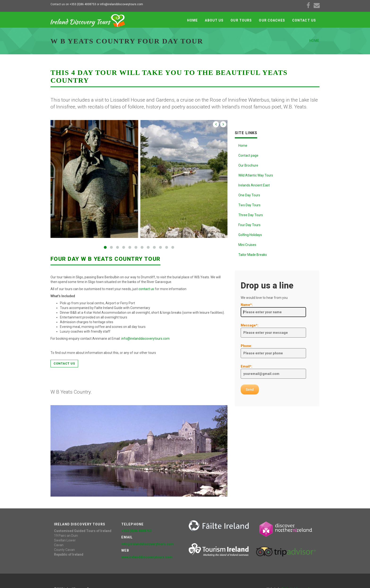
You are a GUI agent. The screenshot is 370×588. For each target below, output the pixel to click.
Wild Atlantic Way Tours (256, 175)
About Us (214, 20)
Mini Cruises (247, 245)
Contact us (64, 363)
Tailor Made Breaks (253, 255)
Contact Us (304, 20)
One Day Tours (249, 195)
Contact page (248, 155)
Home (192, 20)
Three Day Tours (251, 215)
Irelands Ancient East (254, 185)
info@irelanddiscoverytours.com (122, 4)
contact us (146, 289)
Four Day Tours (249, 225)
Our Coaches (272, 20)
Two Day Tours (249, 205)
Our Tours (241, 20)
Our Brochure (248, 165)
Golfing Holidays (250, 235)
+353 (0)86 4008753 (82, 4)
